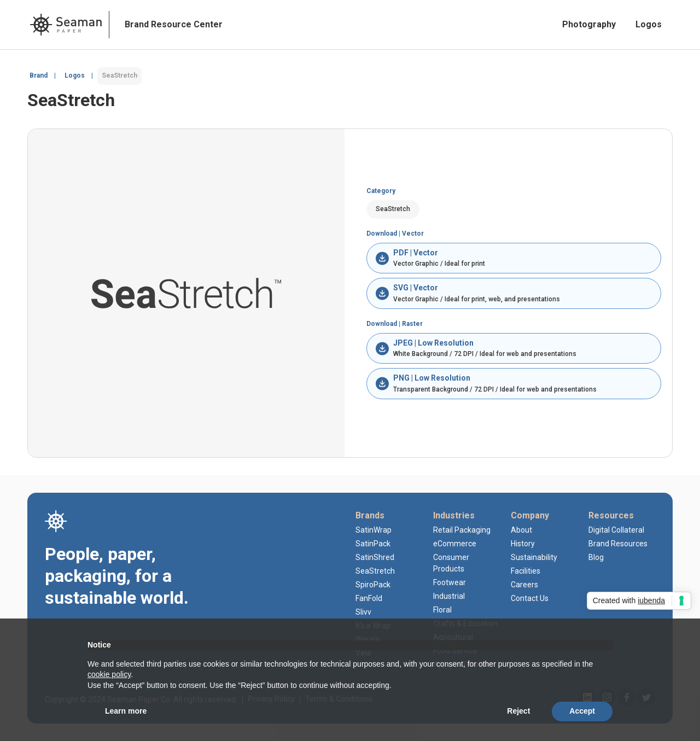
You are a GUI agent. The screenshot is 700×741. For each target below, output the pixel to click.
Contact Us (530, 598)
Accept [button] (582, 711)
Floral (442, 610)
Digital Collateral (616, 530)
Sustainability (534, 557)
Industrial (449, 596)
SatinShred (375, 557)
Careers (524, 585)
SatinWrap (374, 530)
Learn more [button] (126, 711)
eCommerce (455, 544)
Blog (596, 557)
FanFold (369, 598)
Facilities (526, 571)
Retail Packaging (462, 530)
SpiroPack (373, 585)
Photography (589, 24)
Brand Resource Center (174, 24)
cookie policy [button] (109, 674)
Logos (649, 24)
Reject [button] (518, 711)
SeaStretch (375, 571)
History (523, 544)
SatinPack (373, 544)
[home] (66, 25)
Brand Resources (618, 544)
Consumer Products (451, 563)
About (521, 530)
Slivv (363, 612)
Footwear (450, 582)
